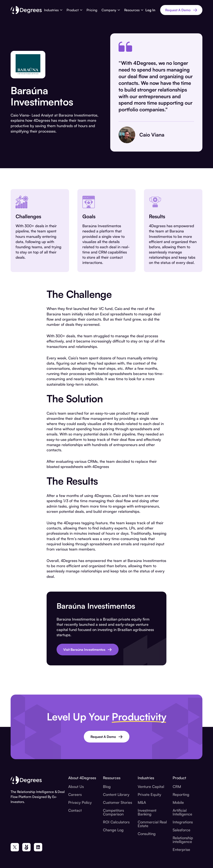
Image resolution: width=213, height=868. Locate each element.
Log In (150, 10)
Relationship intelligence (183, 840)
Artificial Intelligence (182, 812)
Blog (107, 786)
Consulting (147, 834)
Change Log (113, 830)
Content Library (116, 794)
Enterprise (181, 849)
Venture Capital (151, 786)
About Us (76, 786)
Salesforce (181, 830)
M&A (142, 802)
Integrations (183, 822)
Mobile (178, 802)
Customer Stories (118, 802)
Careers (75, 794)
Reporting (181, 794)
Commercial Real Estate (152, 824)
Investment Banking (147, 812)
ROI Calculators (116, 822)
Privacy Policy (80, 802)
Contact (75, 810)
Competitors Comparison (113, 812)
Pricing (92, 10)
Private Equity (149, 794)
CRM (177, 786)
